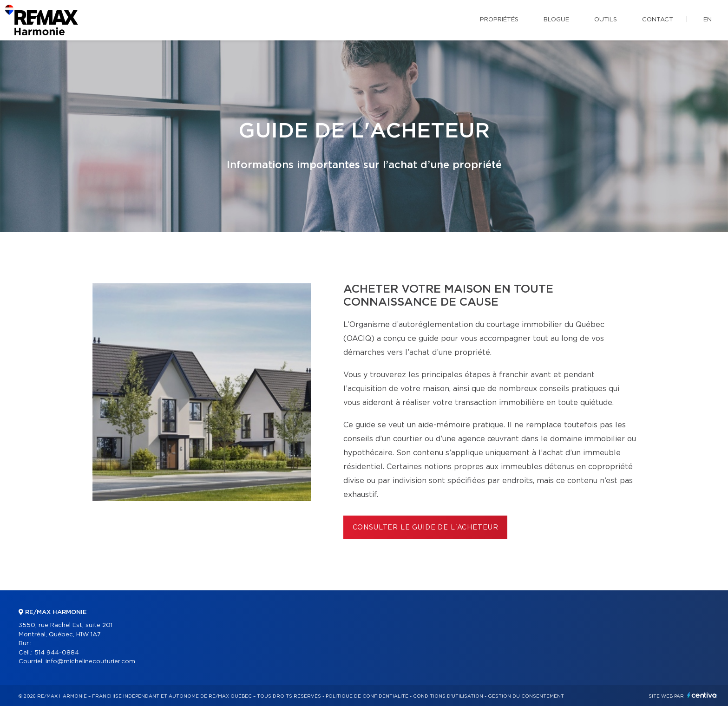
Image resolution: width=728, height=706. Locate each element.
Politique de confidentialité (367, 696)
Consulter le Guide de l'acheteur (426, 528)
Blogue (556, 20)
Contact (658, 20)
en (708, 20)
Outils (606, 20)
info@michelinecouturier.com (90, 662)
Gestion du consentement (526, 696)
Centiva (702, 695)
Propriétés (499, 20)
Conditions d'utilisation (448, 696)
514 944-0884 (57, 653)
